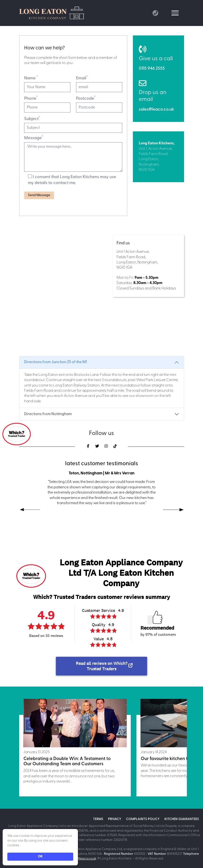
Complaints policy (143, 819)
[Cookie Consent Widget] (40, 847)
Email (82, 78)
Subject (32, 119)
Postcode (86, 98)
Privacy (115, 819)
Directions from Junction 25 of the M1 (56, 362)
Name (31, 78)
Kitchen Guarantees (182, 819)
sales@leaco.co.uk (156, 110)
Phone (31, 98)
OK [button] (40, 857)
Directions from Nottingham (48, 414)
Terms (98, 819)
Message (34, 138)
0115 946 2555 (152, 69)
